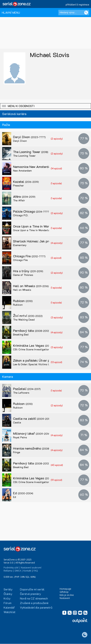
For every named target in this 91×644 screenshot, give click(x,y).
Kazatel (26, 182)
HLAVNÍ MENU (11, 12)
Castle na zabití (32, 418)
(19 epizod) (56, 480)
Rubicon (23, 301)
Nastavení (65, 598)
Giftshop (64, 592)
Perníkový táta (31, 331)
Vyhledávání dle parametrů (36, 607)
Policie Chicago (31, 211)
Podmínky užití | (12, 568)
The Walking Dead (24, 320)
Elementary (20, 245)
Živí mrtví (28, 316)
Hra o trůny (28, 271)
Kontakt (27, 571)
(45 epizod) (57, 465)
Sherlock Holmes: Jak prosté (41, 241)
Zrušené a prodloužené (34, 603)
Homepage (65, 589)
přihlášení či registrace (77, 4)
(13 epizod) (56, 362)
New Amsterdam (22, 171)
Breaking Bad (21, 334)
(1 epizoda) (56, 183)
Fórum (8, 603)
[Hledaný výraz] (74, 13)
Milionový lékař (32, 433)
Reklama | (9, 571)
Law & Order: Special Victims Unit (33, 364)
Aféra (24, 196)
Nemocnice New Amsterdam (41, 167)
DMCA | (19, 571)
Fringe (17, 452)
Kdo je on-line (67, 595)
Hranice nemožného (35, 448)
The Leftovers (21, 393)
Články (8, 594)
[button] (45, 106)
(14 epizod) (56, 168)
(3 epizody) (57, 317)
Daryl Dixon (29, 137)
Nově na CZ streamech (34, 598)
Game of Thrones (23, 275)
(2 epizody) (57, 139)
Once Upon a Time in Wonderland (44, 226)
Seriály (8, 589)
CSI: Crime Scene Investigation (31, 349)
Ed (23, 493)
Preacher (18, 185)
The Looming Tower (31, 152)
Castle (17, 422)
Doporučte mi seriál (32, 589)
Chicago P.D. (21, 215)
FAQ (36, 571)
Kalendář (9, 607)
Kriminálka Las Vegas (36, 345)
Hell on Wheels (31, 286)
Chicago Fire (29, 256)
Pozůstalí (27, 389)
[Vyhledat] (86, 13)
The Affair (19, 200)
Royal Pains (20, 437)
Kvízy (7, 598)
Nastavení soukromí (31, 568)
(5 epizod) (56, 258)
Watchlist (10, 612)
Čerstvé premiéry (30, 594)
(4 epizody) (57, 243)
